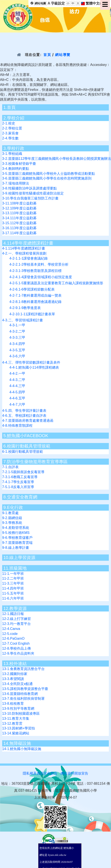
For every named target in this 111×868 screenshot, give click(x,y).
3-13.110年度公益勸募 (19, 213)
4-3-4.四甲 (17, 344)
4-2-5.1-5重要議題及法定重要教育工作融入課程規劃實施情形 (56, 283)
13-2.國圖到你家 (15, 674)
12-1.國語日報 (13, 614)
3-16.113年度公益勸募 (19, 228)
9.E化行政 (13, 507)
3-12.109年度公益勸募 (19, 208)
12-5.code (10, 634)
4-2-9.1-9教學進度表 (25, 308)
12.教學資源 (15, 608)
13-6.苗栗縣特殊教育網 (20, 694)
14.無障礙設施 (17, 743)
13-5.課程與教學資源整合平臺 (25, 689)
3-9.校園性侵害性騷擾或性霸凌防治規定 (33, 193)
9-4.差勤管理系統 (16, 528)
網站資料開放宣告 (74, 773)
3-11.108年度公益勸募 (19, 203)
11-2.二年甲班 (13, 578)
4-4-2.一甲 (17, 374)
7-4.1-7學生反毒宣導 (18, 482)
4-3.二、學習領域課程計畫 (23, 320)
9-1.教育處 (10, 513)
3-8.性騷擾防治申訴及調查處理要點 (29, 188)
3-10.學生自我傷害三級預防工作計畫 (30, 198)
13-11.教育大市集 (16, 718)
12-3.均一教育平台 (16, 624)
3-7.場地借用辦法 (16, 183)
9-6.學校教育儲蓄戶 (17, 538)
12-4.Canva (11, 629)
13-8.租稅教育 (13, 704)
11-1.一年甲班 (13, 574)
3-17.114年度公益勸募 (19, 233)
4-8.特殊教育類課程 (17, 426)
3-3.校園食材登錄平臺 (19, 164)
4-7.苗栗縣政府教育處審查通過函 (28, 421)
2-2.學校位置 (12, 128)
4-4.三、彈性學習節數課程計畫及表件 (31, 362)
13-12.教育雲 (12, 723)
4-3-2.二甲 (17, 331)
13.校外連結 (15, 664)
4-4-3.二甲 (17, 380)
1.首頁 (10, 107)
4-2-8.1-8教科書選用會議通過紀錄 (35, 302)
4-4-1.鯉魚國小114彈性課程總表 (34, 367)
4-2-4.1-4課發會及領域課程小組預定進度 (41, 277)
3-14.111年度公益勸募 (19, 218)
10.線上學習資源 (20, 557)
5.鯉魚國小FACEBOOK (26, 436)
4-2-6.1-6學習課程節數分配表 (32, 289)
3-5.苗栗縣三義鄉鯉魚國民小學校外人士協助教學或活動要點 (49, 174)
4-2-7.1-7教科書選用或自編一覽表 (35, 295)
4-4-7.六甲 (17, 405)
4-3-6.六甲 (17, 356)
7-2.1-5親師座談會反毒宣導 (23, 472)
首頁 (47, 55)
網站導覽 (63, 55)
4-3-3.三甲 (17, 338)
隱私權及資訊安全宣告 (40, 773)
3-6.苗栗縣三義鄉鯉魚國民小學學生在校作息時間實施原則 (47, 178)
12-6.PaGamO (13, 638)
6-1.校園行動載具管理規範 (23, 452)
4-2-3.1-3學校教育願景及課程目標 (35, 271)
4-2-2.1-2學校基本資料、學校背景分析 (39, 264)
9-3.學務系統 (12, 523)
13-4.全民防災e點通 (17, 684)
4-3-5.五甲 (17, 350)
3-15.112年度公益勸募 (19, 223)
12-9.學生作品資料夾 (18, 653)
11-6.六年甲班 (13, 598)
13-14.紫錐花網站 (16, 733)
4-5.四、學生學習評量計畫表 (24, 411)
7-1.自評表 (10, 467)
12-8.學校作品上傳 (16, 648)
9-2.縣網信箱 (12, 518)
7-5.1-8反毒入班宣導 (18, 487)
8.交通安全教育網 (20, 497)
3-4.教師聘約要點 (16, 169)
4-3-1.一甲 (17, 325)
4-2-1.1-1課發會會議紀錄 (29, 258)
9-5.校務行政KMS (16, 533)
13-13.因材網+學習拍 (19, 728)
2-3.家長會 (10, 133)
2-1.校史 (9, 123)
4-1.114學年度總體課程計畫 (24, 248)
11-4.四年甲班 (13, 588)
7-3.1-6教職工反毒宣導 (20, 477)
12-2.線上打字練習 (16, 619)
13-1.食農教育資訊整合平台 (23, 669)
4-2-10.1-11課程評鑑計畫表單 (32, 314)
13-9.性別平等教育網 (18, 709)
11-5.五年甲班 (13, 593)
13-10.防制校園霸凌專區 (21, 714)
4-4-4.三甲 (17, 386)
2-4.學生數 (10, 138)
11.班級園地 (15, 568)
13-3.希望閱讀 (13, 679)
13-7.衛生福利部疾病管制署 (23, 699)
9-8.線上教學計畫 (16, 548)
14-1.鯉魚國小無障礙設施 (22, 749)
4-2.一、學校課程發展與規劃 (24, 253)
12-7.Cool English (16, 643)
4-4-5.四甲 (17, 392)
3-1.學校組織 (12, 154)
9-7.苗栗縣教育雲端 (17, 543)
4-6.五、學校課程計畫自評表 (24, 416)
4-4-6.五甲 (17, 398)
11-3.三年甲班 (13, 583)
